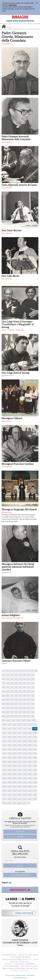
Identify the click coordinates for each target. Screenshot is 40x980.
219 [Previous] (9, 791)
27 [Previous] (4, 683)
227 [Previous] (14, 795)
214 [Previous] (19, 787)
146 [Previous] (30, 745)
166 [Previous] (25, 758)
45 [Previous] (12, 691)
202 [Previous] (30, 778)
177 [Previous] (9, 766)
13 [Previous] (12, 675)
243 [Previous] (25, 803)
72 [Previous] (24, 704)
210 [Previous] (35, 782)
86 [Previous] (16, 712)
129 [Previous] (14, 737)
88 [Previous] (24, 712)
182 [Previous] (35, 766)
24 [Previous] (24, 679)
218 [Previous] (4, 791)
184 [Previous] (9, 770)
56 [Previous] (24, 696)
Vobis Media (30, 975)
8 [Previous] (29, 671)
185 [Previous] (14, 770)
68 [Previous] (8, 704)
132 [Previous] (30, 737)
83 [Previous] (4, 712)
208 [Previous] (25, 782)
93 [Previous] (12, 716)
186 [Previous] (19, 770)
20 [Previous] (8, 679)
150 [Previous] (14, 749)
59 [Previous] (4, 700)
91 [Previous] (4, 716)
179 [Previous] (19, 766)
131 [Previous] (25, 737)
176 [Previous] (4, 766)
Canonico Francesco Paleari (16, 661)
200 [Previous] (19, 778)
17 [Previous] (29, 675)
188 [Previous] (30, 770)
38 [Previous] (16, 687)
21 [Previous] (12, 679)
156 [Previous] (9, 753)
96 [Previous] (24, 716)
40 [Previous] (24, 687)
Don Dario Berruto (12, 230)
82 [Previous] (33, 708)
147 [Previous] (35, 745)
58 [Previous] (33, 696)
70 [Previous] (16, 704)
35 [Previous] (4, 687)
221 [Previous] (19, 791)
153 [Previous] (30, 749)
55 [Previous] (20, 696)
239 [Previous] (4, 803)
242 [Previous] (19, 803)
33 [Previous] (29, 683)
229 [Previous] (25, 795)
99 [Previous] (4, 720)
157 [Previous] (14, 753)
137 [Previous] (19, 741)
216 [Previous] (30, 787)
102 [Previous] (19, 720)
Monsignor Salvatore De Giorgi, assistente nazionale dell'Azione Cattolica (18, 567)
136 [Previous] (14, 741)
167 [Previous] (30, 758)
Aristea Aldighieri (11, 615)
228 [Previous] (19, 795)
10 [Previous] (36, 671)
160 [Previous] (30, 753)
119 (35, 729)
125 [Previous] (30, 733)
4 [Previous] (16, 671)
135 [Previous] (9, 741)
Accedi (20, 837)
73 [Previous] (29, 704)
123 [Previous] (19, 733)
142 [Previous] (9, 745)
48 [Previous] (24, 691)
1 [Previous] (6, 671)
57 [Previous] (29, 696)
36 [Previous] (8, 687)
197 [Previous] (4, 778)
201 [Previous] (25, 778)
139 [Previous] (30, 741)
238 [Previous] (35, 799)
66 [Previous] (33, 700)
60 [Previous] (8, 700)
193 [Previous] (19, 774)
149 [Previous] (9, 749)
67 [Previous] (4, 704)
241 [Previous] (14, 803)
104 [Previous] (29, 720)
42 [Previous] (33, 687)
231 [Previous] (35, 795)
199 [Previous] (14, 778)
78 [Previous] (16, 708)
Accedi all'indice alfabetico (20, 875)
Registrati (20, 832)
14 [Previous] (16, 675)
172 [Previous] (19, 762)
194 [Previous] (25, 774)
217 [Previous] (35, 787)
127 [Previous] (4, 737)
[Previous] (3, 671)
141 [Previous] (4, 745)
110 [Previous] (25, 725)
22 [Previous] (16, 679)
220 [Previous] (14, 791)
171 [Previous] (14, 762)
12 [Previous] (8, 675)
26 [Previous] (33, 679)
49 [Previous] (29, 691)
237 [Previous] (30, 799)
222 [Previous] (25, 791)
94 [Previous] (16, 716)
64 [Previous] (24, 700)
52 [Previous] (8, 696)
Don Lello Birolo (10, 276)
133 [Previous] (35, 737)
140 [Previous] (35, 741)
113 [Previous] (4, 729)
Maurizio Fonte (21, 975)
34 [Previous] (33, 683)
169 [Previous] (4, 762)
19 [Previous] (4, 679)
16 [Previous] (24, 675)
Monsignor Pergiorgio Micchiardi (19, 510)
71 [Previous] (20, 704)
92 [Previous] (8, 716)
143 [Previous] (14, 745)
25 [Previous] (29, 679)
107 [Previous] (9, 725)
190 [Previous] (4, 774)
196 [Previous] (35, 774)
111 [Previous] (30, 725)
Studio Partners (23, 978)
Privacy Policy (24, 971)
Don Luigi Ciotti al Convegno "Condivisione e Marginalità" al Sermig (18, 324)
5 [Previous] (19, 671)
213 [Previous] (14, 787)
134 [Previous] (4, 741)
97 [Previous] (29, 716)
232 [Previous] (4, 799)
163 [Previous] (9, 758)
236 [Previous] (25, 799)
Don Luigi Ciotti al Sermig (15, 373)
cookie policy (13, 5)
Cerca (20, 866)
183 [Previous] (4, 770)
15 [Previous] (20, 675)
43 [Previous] (4, 691)
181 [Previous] (30, 766)
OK (37, 3)
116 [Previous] (19, 729)
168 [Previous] (35, 758)
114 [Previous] (9, 729)
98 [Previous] (33, 716)
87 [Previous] (20, 712)
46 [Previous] (16, 691)
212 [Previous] (9, 787)
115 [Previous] (14, 729)
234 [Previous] (14, 799)
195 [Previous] (30, 774)
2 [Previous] (10, 671)
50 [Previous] (33, 691)
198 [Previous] (9, 778)
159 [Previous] (25, 753)
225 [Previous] (4, 795)
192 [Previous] (14, 774)
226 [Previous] (9, 795)
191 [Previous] (9, 774)
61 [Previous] (12, 700)
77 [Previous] (12, 708)
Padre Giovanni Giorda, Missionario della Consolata (17, 37)
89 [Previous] (29, 712)
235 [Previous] (19, 799)
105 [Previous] (34, 720)
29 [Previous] (12, 683)
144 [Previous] (19, 745)
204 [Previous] (4, 782)
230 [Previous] (30, 795)
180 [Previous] (25, 766)
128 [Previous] (9, 737)
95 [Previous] (20, 716)
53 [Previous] (12, 696)
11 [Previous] (4, 675)
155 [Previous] (4, 753)
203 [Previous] (35, 778)
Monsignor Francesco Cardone (18, 464)
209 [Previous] (30, 782)
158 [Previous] (19, 753)
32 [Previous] (24, 683)
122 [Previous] (14, 733)
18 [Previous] (33, 675)
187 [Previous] (25, 770)
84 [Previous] (8, 712)
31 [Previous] (20, 683)
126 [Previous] (35, 733)
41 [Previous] (29, 687)
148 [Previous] (4, 749)
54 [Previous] (16, 696)
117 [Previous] (25, 729)
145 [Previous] (25, 745)
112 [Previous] (35, 725)
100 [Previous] (8, 720)
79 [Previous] (20, 708)
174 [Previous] (30, 762)
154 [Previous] (35, 749)
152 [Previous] (25, 749)
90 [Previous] (33, 712)
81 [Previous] (29, 708)
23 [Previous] (20, 679)
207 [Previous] (19, 782)
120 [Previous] (4, 733)
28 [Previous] (8, 683)
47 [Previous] (20, 691)
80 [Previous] (24, 708)
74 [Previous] (33, 704)
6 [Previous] (22, 671)
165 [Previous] (19, 758)
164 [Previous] (14, 758)
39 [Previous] (20, 687)
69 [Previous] (12, 704)
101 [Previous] (13, 720)
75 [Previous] (4, 708)
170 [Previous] (9, 762)
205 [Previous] (9, 782)
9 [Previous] (32, 671)
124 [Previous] (25, 733)
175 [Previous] (35, 762)
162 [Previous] (4, 758)
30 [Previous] (16, 683)
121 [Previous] (9, 733)
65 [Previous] (29, 700)
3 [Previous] (13, 671)
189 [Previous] (35, 770)
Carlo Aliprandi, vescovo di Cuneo (19, 185)
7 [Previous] (26, 671)
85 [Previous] (12, 712)
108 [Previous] (14, 725)
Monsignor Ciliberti (12, 418)
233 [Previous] (9, 799)
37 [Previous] (12, 687)
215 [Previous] (25, 787)
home (9, 27)
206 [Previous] (14, 782)
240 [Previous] (9, 803)
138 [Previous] (25, 741)
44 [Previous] (8, 691)
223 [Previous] (30, 791)
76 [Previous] (8, 708)
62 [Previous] (16, 700)
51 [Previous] (4, 696)
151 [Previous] (19, 749)
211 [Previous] (4, 787)
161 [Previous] (35, 753)
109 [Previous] (19, 725)
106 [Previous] (4, 725)
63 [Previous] (20, 700)
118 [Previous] (30, 729)
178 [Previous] (14, 766)
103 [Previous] (24, 720)
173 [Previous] (25, 762)
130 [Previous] (19, 737)
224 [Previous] (35, 791)
